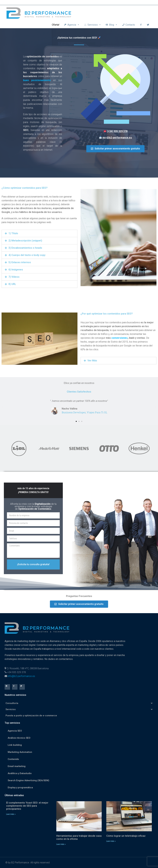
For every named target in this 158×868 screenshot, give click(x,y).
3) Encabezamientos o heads (25, 248)
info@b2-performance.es (21, 676)
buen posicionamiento (37, 80)
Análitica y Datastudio (20, 773)
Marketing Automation (20, 752)
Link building (15, 745)
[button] (115, 149)
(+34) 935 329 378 (117, 131)
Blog (113, 25)
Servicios (94, 25)
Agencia (73, 25)
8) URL (12, 284)
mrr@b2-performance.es (117, 138)
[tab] (39, 233)
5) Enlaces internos (20, 262)
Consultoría (79, 703)
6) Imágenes (16, 270)
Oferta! (56, 25)
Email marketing (17, 766)
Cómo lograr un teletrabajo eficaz (126, 836)
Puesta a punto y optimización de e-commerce (31, 716)
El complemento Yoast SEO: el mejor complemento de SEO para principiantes (27, 806)
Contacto (130, 25)
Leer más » (11, 814)
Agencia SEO (15, 731)
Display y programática (20, 788)
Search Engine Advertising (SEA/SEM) (28, 780)
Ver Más (92, 361)
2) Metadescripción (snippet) (25, 241)
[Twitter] (148, 25)
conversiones (120, 338)
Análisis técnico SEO (19, 738)
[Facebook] (141, 25)
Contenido (13, 759)
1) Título (13, 233)
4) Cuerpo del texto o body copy (27, 255)
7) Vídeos (14, 277)
